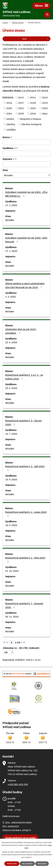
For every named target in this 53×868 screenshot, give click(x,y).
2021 (21, 108)
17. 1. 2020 (11, 205)
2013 (21, 97)
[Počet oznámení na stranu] (8, 652)
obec (45, 113)
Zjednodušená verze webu (20, 838)
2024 (9, 113)
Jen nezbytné (27, 864)
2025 (21, 113)
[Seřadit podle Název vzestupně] (11, 137)
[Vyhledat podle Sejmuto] (26, 164)
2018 (33, 103)
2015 (45, 97)
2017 (21, 103)
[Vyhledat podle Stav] (26, 175)
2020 (9, 108)
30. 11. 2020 (12, 616)
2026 (33, 113)
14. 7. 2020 (11, 434)
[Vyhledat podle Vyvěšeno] (26, 153)
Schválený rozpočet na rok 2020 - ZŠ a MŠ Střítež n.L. (26, 194)
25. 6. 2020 (11, 388)
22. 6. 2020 (11, 342)
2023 (45, 108)
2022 (33, 108)
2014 (33, 97)
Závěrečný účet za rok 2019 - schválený (21, 331)
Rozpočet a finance (31, 119)
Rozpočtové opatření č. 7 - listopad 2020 (24, 605)
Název (6, 137)
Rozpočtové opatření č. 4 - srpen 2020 (26, 514)
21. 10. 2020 (12, 571)
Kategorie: (8, 97)
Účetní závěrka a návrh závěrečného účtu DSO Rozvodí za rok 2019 (25, 285)
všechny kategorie (32, 124)
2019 (45, 103)
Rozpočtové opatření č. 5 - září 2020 (25, 468)
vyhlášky (11, 130)
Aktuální (10, 220)
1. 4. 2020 (10, 297)
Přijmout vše (12, 864)
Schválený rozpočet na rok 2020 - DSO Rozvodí (26, 240)
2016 (9, 103)
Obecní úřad (18, 22)
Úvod (5, 22)
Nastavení (42, 864)
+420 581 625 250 (18, 784)
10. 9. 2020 (11, 479)
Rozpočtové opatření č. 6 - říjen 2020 (25, 559)
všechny (11, 124)
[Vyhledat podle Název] (26, 142)
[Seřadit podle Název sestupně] (11, 138)
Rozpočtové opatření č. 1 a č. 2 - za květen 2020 (24, 377)
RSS (36, 39)
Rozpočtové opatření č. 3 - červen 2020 (23, 422)
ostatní (10, 119)
